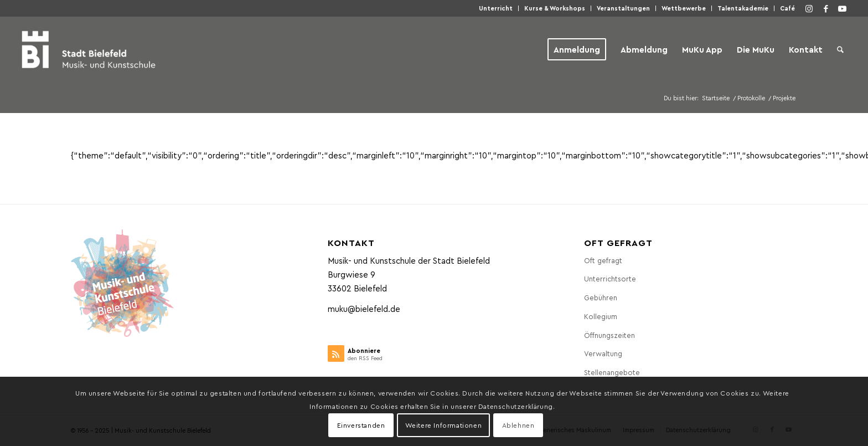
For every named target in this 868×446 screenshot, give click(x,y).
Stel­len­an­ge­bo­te (612, 372)
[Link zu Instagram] (809, 8)
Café (787, 8)
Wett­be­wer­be (684, 8)
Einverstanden (361, 425)
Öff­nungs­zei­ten (609, 335)
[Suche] (840, 49)
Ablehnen (518, 425)
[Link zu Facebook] (826, 8)
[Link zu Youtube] (843, 8)
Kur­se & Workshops (555, 8)
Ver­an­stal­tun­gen (623, 8)
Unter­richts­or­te (610, 278)
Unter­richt (496, 8)
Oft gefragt (603, 260)
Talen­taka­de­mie (743, 8)
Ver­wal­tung (603, 353)
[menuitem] (496, 8)
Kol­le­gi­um (601, 316)
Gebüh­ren (601, 297)
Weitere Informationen (444, 425)
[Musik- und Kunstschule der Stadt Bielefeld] (88, 49)
